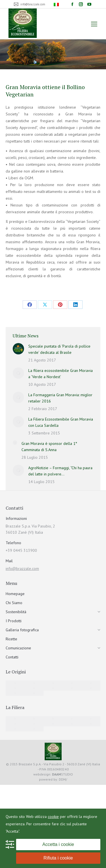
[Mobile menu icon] (94, 24)
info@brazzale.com (22, 568)
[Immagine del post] (18, 349)
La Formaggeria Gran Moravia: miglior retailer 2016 (60, 398)
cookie (53, 817)
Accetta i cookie (58, 844)
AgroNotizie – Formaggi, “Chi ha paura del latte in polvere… (60, 471)
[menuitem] (57, 4)
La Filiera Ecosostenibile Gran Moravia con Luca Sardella (61, 422)
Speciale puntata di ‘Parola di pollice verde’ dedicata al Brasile (59, 349)
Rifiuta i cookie (58, 858)
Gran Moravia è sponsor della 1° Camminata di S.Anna (49, 447)
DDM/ (63, 779)
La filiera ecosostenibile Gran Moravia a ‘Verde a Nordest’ (60, 374)
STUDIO (62, 774)
